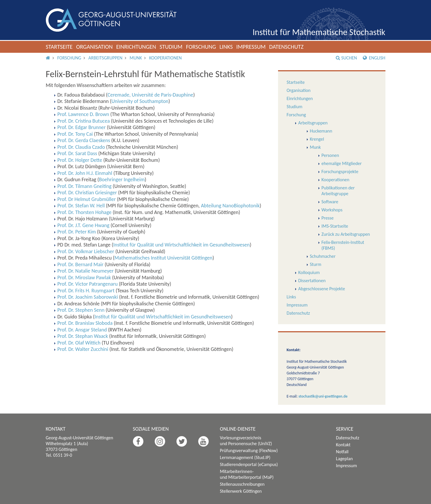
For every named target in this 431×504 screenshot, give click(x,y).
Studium (171, 47)
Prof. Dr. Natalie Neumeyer (86, 271)
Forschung (201, 47)
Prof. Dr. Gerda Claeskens (84, 140)
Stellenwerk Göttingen (241, 491)
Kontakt (343, 445)
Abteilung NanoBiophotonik (230, 206)
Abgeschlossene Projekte (322, 289)
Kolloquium (309, 272)
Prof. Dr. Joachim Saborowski (88, 297)
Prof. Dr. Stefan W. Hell (81, 206)
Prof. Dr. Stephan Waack (83, 336)
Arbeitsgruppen (106, 58)
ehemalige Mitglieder (342, 163)
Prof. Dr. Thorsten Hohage (85, 212)
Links (226, 47)
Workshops (332, 210)
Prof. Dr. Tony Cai (75, 134)
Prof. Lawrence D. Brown (83, 114)
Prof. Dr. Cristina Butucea (84, 121)
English (374, 58)
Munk (136, 58)
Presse (328, 218)
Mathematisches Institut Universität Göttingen (163, 258)
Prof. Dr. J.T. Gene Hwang (83, 225)
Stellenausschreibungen (242, 484)
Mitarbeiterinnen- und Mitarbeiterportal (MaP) (247, 474)
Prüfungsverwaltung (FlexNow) (249, 450)
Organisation (94, 47)
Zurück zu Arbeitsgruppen (346, 234)
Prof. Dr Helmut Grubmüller (87, 199)
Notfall (342, 452)
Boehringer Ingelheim (122, 180)
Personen (330, 155)
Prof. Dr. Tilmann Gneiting (85, 186)
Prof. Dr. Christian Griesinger (87, 193)
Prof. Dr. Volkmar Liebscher (86, 251)
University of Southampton (140, 101)
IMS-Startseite (335, 226)
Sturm (316, 264)
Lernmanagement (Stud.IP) (245, 457)
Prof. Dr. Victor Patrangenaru (88, 284)
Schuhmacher (323, 256)
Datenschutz (286, 47)
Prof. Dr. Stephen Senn (81, 310)
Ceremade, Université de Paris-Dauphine (150, 95)
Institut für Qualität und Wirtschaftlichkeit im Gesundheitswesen (181, 245)
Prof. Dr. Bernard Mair (81, 264)
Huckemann (321, 131)
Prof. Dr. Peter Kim (77, 232)
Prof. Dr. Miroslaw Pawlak (84, 278)
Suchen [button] (346, 58)
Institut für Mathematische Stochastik (319, 32)
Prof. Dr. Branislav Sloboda (85, 323)
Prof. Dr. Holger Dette (80, 160)
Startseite (59, 47)
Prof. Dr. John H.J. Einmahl (85, 173)
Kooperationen (165, 58)
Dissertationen (312, 281)
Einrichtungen (136, 47)
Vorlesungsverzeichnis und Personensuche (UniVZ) (246, 441)
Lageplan (345, 459)
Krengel (317, 139)
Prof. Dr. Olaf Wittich (79, 343)
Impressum (251, 47)
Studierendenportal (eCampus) (249, 464)
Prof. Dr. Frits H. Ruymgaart (86, 291)
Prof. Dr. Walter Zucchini (83, 349)
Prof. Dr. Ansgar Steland (82, 330)
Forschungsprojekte (340, 172)
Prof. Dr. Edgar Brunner (82, 127)
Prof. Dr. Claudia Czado (81, 147)
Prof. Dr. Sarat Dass (77, 153)
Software (330, 202)
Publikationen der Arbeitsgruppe (338, 191)
